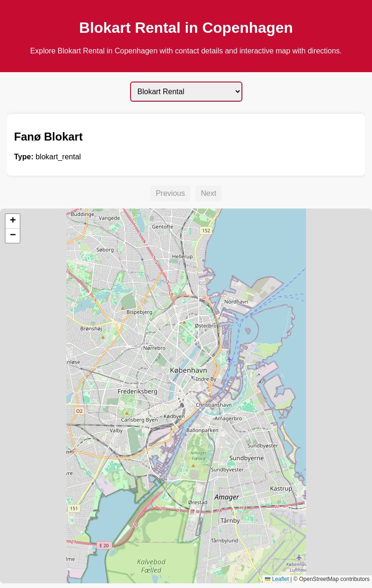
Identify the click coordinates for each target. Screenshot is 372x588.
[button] (13, 221)
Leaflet (277, 579)
